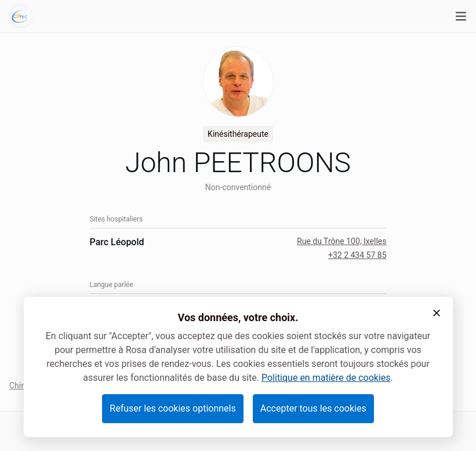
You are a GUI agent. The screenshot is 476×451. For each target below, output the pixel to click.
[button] (437, 313)
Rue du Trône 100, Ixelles (341, 241)
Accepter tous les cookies (313, 408)
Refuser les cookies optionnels (172, 408)
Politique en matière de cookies (326, 378)
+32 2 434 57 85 (357, 255)
